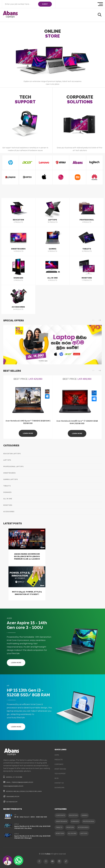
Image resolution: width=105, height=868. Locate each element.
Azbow (48, 854)
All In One (8, 499)
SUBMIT (45, 4)
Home (57, 755)
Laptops (7, 460)
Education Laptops (12, 454)
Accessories (9, 512)
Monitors (8, 505)
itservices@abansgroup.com (22, 782)
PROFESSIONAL (89, 821)
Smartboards (9, 473)
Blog (56, 778)
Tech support (60, 774)
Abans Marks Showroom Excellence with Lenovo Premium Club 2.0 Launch (27, 556)
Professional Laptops (13, 467)
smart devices (60, 769)
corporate (59, 764)
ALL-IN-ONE (72, 833)
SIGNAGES (75, 821)
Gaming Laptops (11, 479)
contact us (59, 783)
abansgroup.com (13, 797)
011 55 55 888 (18, 777)
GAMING (85, 815)
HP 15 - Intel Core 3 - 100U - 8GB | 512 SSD (31, 817)
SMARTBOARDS (62, 821)
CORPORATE (60, 815)
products (59, 760)
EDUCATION (73, 815)
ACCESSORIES (83, 827)
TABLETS (59, 827)
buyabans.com (12, 802)
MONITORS (60, 833)
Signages (7, 492)
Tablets (7, 486)
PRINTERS (70, 827)
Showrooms (59, 788)
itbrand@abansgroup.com (13, 786)
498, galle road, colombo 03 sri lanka (28, 791)
